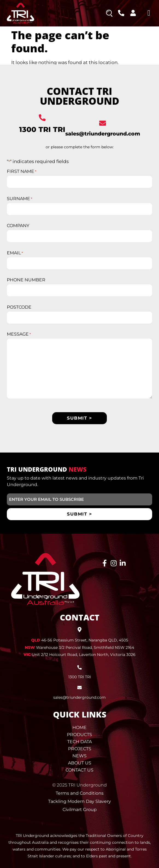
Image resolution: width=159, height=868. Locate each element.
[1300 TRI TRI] (42, 118)
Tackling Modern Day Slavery (79, 801)
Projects (80, 749)
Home (79, 727)
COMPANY (18, 226)
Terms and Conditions (80, 793)
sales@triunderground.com (103, 134)
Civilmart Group (80, 810)
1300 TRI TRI (42, 129)
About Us (80, 763)
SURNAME (20, 199)
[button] (149, 13)
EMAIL (15, 253)
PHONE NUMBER (26, 280)
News (79, 756)
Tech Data (79, 742)
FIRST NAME (22, 171)
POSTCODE (19, 307)
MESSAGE (19, 334)
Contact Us (79, 770)
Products (79, 735)
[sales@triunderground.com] (103, 123)
